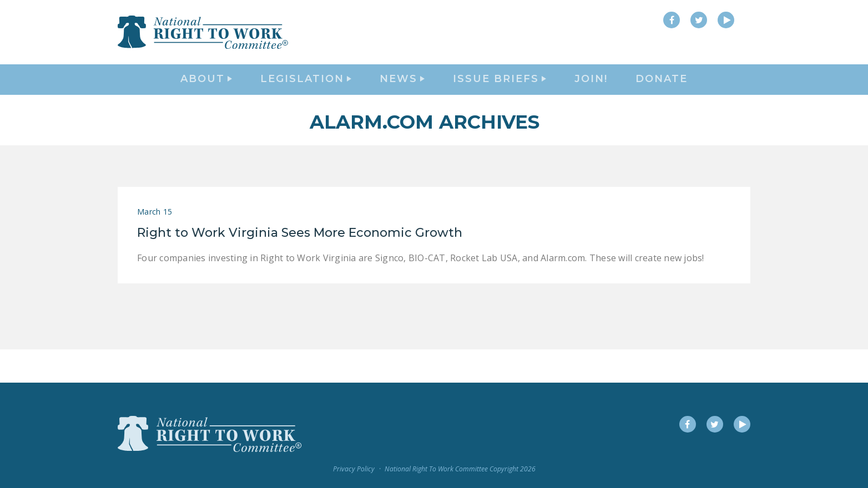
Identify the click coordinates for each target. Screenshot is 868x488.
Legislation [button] (306, 98)
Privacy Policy (354, 469)
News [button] (402, 98)
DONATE (662, 98)
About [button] (206, 98)
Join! (591, 98)
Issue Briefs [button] (499, 98)
